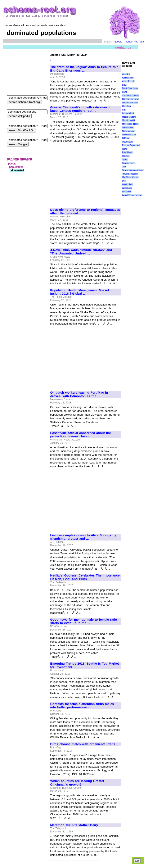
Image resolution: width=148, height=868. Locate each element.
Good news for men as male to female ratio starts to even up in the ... (84, 621)
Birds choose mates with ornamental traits (83, 744)
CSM (124, 92)
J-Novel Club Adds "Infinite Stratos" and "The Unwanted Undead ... (81, 252)
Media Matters (129, 117)
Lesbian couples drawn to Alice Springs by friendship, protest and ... (83, 537)
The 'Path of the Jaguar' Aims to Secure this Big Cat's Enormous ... (84, 69)
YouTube (139, 42)
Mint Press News (130, 124)
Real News (127, 152)
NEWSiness (128, 128)
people (12, 164)
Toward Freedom (130, 174)
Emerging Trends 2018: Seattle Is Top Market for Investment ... (85, 665)
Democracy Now (130, 103)
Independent (128, 113)
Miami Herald (128, 120)
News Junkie (128, 131)
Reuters (126, 156)
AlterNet (126, 74)
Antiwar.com (128, 78)
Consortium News (131, 99)
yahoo (129, 42)
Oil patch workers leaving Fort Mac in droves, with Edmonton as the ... (79, 394)
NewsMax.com (129, 135)
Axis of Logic (128, 81)
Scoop (125, 160)
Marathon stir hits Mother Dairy (74, 825)
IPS (124, 110)
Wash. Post (127, 184)
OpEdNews (127, 142)
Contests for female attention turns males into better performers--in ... (82, 706)
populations (16, 167)
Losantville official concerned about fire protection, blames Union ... (81, 435)
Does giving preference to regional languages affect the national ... (85, 211)
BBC (124, 85)
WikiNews (127, 192)
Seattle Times (129, 163)
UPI (124, 181)
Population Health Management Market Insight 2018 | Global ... (80, 292)
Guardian (126, 106)
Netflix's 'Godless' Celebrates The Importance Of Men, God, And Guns (85, 577)
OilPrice (126, 138)
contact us (123, 47)
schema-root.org (19, 159)
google (118, 42)
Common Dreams (130, 96)
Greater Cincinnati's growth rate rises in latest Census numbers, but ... (81, 109)
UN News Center (130, 177)
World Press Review (132, 195)
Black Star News (130, 88)
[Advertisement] (85, 173)
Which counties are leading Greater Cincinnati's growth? (77, 783)
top (137, 861)
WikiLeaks (127, 188)
